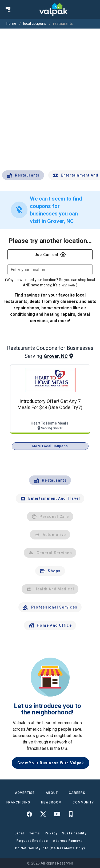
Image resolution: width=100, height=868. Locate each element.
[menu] (8, 9)
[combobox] (50, 270)
